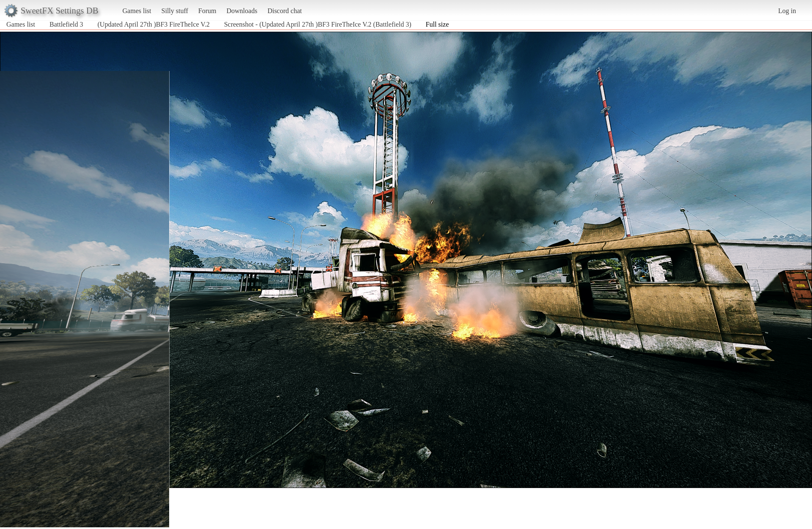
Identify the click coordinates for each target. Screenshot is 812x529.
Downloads (242, 11)
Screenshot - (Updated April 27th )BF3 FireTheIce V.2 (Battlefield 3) (318, 24)
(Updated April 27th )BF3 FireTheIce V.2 (154, 24)
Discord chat (284, 11)
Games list (137, 11)
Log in (787, 11)
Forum (207, 11)
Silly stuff (175, 11)
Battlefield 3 (66, 24)
